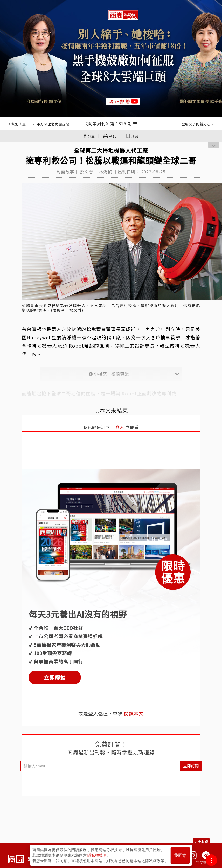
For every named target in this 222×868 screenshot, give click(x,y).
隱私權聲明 (97, 855)
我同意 (180, 855)
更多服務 (201, 841)
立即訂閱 (191, 766)
